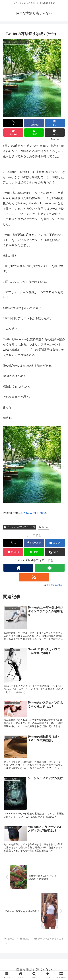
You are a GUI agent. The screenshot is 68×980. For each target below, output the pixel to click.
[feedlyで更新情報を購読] (50, 568)
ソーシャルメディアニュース (20, 527)
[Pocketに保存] (13, 133)
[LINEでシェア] (34, 133)
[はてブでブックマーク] (55, 123)
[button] (55, 133)
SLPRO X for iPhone (33, 513)
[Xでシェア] (13, 123)
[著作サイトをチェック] (18, 568)
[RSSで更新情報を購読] (34, 577)
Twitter (44, 527)
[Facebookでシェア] (34, 123)
